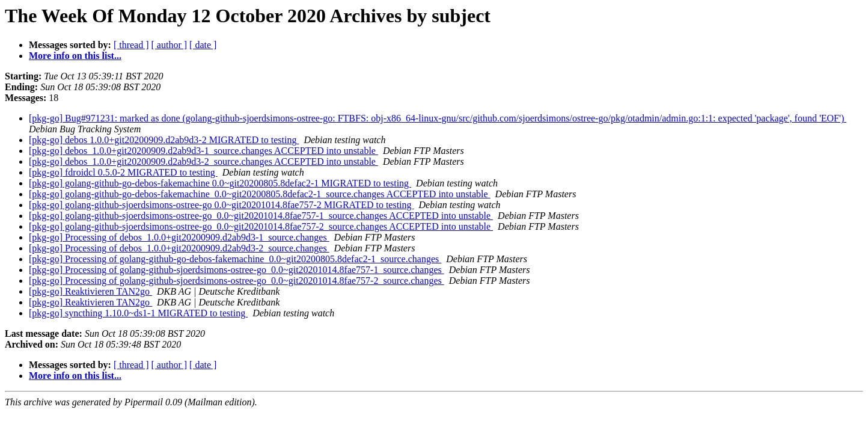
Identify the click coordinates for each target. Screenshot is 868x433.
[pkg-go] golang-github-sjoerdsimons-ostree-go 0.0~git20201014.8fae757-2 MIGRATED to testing (222, 205)
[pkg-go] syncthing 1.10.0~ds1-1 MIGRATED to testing (138, 313)
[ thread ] (131, 45)
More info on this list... (75, 56)
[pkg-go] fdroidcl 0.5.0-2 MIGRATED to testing (123, 172)
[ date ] (203, 45)
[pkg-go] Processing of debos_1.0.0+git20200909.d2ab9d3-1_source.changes (179, 237)
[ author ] (170, 45)
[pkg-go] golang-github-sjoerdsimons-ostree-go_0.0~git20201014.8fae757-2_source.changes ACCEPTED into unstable (261, 226)
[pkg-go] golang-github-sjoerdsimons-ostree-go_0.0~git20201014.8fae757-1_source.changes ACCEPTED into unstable (261, 216)
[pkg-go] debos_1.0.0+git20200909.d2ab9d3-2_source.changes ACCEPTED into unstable (203, 161)
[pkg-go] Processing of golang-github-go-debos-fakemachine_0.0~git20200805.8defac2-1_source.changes (235, 259)
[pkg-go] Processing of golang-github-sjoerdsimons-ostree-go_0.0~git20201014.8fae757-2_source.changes (237, 281)
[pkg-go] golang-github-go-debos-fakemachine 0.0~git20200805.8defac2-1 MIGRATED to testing (220, 183)
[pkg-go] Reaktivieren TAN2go (90, 291)
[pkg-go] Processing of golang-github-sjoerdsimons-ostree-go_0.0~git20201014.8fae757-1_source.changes (237, 270)
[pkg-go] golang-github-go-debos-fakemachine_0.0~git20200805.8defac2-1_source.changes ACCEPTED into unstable (260, 194)
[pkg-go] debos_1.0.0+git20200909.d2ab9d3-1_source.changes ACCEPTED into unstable (203, 151)
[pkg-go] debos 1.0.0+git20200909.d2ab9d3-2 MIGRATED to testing (164, 140)
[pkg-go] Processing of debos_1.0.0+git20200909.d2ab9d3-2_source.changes (179, 248)
